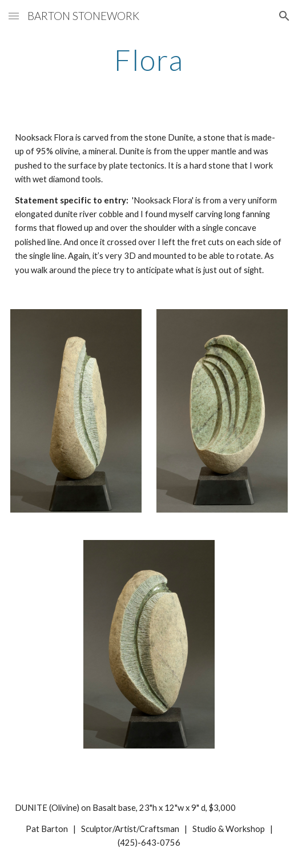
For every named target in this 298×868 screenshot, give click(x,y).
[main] (149, 60)
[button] (14, 16)
